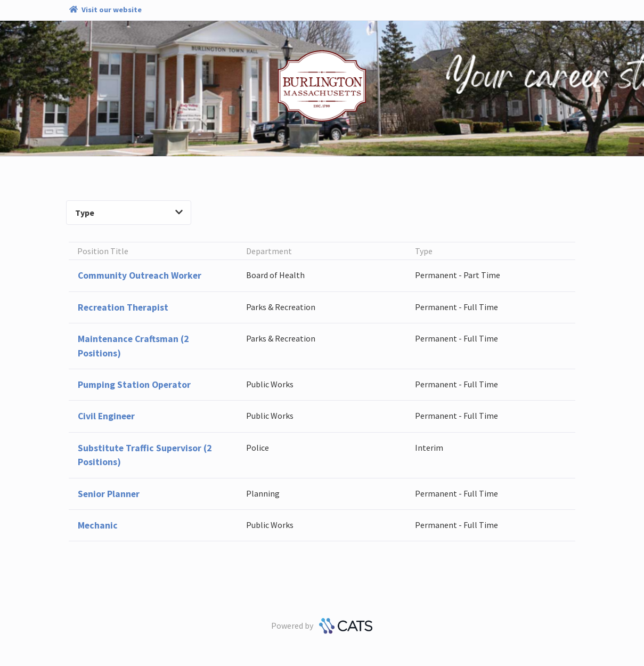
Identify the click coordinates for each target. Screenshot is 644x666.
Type (129, 213)
